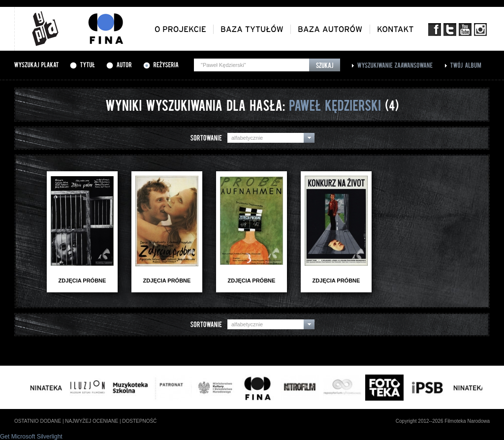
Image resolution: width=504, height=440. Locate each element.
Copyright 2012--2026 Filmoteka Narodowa (443, 421)
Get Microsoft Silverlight (31, 437)
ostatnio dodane (38, 421)
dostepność (139, 421)
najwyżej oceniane (92, 421)
